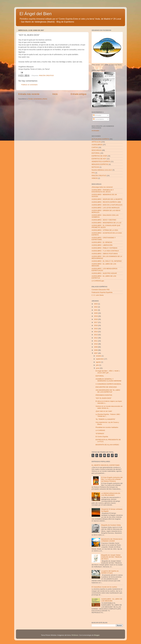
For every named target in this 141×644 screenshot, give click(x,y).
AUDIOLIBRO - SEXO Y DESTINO (104, 220)
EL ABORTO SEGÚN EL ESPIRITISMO (106, 465)
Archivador (95, 131)
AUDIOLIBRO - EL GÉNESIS (102, 242)
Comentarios (98, 119)
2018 (96, 319)
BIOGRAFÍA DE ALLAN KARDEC (107, 445)
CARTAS (95, 147)
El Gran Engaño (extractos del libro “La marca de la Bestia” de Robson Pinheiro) (112, 479)
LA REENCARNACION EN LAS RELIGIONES (111, 494)
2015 (96, 329)
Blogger (97, 635)
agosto (99, 362)
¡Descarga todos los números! (102, 187)
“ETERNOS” (100, 434)
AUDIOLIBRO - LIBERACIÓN (102, 245)
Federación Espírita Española (102, 292)
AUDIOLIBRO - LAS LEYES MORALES (106, 208)
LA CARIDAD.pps (98, 281)
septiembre (100, 359)
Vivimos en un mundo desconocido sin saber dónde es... (109, 407)
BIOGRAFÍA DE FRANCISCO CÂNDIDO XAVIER (112, 540)
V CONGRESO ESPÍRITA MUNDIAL (109, 384)
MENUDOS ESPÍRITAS (100, 164)
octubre (99, 356)
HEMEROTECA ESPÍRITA (101, 161)
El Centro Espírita (102, 437)
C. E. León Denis (98, 295)
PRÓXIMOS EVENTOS (104, 395)
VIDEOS (95, 178)
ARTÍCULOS (96, 142)
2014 (96, 332)
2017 (96, 322)
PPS (93, 173)
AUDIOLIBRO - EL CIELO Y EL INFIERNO (107, 261)
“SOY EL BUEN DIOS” (104, 398)
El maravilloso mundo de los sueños (104, 587)
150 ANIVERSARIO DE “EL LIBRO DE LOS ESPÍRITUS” (108, 391)
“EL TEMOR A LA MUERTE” (106, 419)
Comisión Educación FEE (101, 290)
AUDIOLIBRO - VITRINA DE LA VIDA (105, 230)
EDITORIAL (96, 153)
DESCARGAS (97, 150)
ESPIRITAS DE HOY (99, 159)
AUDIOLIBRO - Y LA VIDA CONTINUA (105, 251)
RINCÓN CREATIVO (46, 76)
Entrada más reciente (29, 94)
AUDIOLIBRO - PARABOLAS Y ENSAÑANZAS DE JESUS (103, 191)
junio (98, 368)
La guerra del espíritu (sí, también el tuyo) (110, 572)
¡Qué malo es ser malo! (104, 411)
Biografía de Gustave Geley (111, 525)
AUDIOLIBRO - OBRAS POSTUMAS (105, 254)
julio (98, 365)
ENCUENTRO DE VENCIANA (106, 387)
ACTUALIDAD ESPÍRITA (100, 139)
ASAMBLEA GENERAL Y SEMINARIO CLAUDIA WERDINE (109, 380)
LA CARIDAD (100, 430)
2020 (96, 313)
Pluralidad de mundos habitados (107, 427)
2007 (96, 353)
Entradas (97, 115)
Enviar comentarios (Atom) (38, 99)
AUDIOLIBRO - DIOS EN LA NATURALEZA (107, 205)
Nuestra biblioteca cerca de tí (102, 170)
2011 (96, 341)
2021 (96, 310)
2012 (96, 338)
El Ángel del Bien (36, 14)
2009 (96, 347)
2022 (96, 307)
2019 (96, 316)
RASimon (75, 635)
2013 (96, 335)
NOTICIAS (95, 167)
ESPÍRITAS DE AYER (99, 156)
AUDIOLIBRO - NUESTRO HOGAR (104, 273)
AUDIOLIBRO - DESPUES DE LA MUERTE (107, 199)
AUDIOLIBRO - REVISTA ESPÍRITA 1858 (106, 202)
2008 (96, 350)
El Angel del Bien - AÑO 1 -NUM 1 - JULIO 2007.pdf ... (108, 372)
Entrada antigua (79, 94)
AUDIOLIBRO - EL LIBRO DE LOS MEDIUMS (112, 600)
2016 (96, 325)
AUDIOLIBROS (97, 145)
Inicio (55, 94)
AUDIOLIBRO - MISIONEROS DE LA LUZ (106, 223)
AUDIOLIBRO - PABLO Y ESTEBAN (104, 248)
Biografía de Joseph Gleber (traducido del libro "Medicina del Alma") (111, 557)
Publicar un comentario (29, 85)
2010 (96, 344)
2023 (96, 304)
